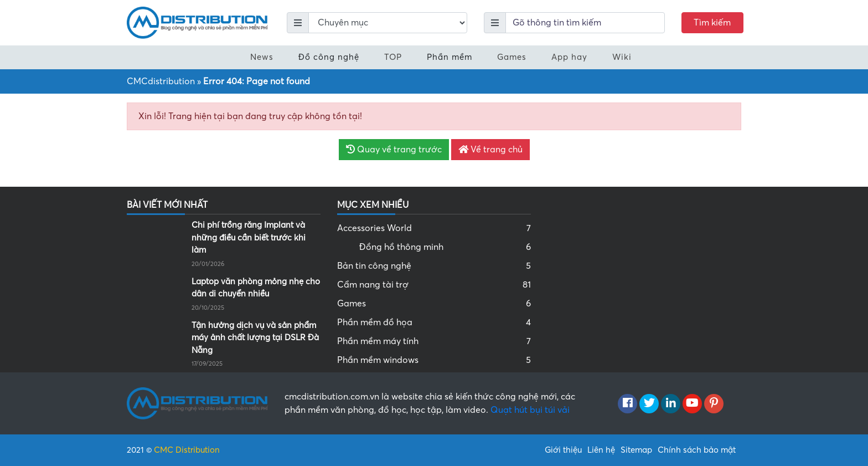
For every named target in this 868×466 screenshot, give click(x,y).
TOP (393, 57)
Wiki (622, 57)
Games (512, 57)
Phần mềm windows (434, 360)
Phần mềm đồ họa (434, 322)
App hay (569, 57)
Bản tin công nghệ (434, 266)
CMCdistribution (161, 81)
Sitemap (636, 450)
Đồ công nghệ (329, 57)
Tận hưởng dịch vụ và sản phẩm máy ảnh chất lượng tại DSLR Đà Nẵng (255, 338)
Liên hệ (601, 450)
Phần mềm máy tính (434, 341)
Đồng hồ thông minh (445, 247)
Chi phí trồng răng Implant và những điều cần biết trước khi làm (249, 237)
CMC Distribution (187, 450)
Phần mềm (449, 57)
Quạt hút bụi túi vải (530, 410)
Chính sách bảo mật (697, 450)
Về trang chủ (490, 150)
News (262, 57)
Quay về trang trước (394, 150)
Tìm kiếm (712, 23)
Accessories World (434, 228)
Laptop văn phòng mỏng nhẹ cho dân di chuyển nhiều (256, 288)
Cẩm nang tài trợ (434, 285)
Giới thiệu (563, 450)
